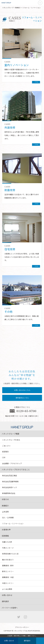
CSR (4, 457)
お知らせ (5, 499)
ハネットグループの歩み (11, 440)
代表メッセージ (8, 548)
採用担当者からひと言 (10, 554)
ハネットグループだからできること (16, 469)
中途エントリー (8, 583)
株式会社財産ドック (10, 487)
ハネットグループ (8, 8)
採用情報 (5, 536)
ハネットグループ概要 (11, 434)
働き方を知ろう (8, 560)
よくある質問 (7, 589)
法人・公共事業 (8, 518)
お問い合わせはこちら (22, 390)
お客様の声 (6, 530)
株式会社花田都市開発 (10, 482)
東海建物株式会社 (9, 493)
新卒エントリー (8, 571)
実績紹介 (5, 506)
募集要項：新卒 (8, 566)
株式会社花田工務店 (10, 476)
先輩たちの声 (7, 542)
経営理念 (5, 452)
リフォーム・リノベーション (13, 524)
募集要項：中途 (8, 577)
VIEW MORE (29, 82)
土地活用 (5, 512)
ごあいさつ (6, 446)
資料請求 (27, 641)
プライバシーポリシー (22, 627)
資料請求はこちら (22, 398)
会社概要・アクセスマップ (12, 463)
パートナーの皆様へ (10, 608)
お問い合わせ (9, 641)
